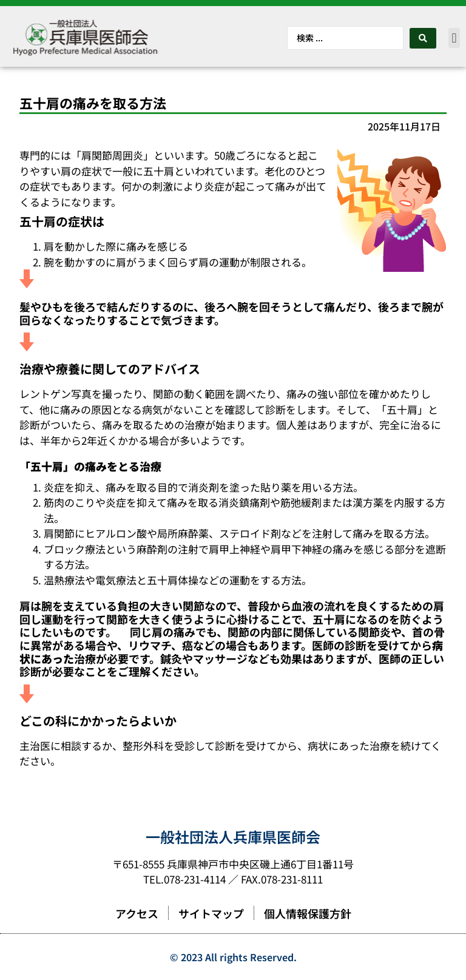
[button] (454, 38)
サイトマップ (211, 913)
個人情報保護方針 (308, 913)
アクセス (137, 913)
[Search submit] (423, 38)
